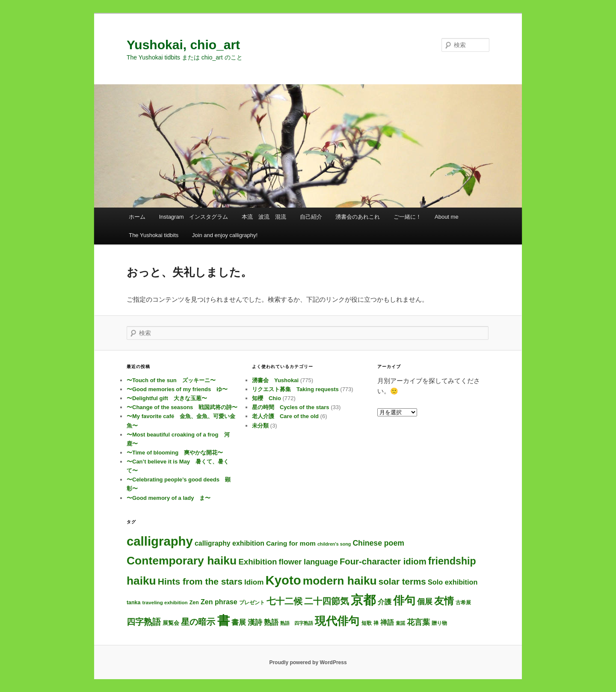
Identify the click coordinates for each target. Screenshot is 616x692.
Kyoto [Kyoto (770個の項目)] (283, 580)
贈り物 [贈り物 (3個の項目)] (439, 623)
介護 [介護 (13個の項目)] (385, 602)
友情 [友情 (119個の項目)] (444, 601)
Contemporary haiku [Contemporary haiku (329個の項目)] (182, 561)
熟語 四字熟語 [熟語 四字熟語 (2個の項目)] (297, 623)
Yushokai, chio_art (183, 45)
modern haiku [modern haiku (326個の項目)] (340, 581)
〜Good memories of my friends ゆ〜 (177, 389)
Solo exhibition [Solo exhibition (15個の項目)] (453, 582)
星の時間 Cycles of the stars (291, 407)
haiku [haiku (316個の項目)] (141, 581)
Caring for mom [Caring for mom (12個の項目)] (291, 543)
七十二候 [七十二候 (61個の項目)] (284, 601)
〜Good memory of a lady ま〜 (169, 498)
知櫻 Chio (267, 398)
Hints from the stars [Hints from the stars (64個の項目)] (200, 581)
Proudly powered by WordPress (308, 662)
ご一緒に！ (407, 217)
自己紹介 (311, 217)
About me (447, 217)
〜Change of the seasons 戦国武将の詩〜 (182, 407)
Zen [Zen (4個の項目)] (194, 603)
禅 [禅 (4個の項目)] (376, 623)
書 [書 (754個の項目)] (224, 621)
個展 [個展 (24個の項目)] (425, 602)
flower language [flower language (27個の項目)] (308, 562)
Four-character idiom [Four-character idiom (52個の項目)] (383, 561)
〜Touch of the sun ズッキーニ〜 (171, 380)
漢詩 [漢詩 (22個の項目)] (255, 622)
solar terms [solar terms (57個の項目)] (402, 581)
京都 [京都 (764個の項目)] (363, 600)
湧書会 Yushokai (275, 380)
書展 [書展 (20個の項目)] (239, 622)
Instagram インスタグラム (194, 217)
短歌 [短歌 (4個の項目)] (367, 623)
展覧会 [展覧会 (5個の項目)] (171, 623)
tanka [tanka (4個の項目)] (133, 603)
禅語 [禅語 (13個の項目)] (387, 622)
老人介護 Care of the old (285, 416)
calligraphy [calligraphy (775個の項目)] (160, 541)
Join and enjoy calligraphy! (225, 235)
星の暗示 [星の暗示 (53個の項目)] (198, 622)
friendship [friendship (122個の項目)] (452, 561)
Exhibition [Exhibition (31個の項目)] (258, 562)
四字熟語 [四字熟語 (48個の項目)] (144, 622)
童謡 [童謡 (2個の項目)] (400, 623)
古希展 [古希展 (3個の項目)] (463, 603)
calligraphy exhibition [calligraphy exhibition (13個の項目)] (230, 543)
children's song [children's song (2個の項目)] (334, 544)
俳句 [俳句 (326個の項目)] (404, 600)
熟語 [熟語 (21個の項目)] (271, 622)
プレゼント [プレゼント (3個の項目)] (252, 603)
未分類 (260, 426)
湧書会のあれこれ (358, 217)
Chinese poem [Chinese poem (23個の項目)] (378, 543)
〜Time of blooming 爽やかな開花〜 (175, 453)
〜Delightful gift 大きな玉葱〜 (167, 398)
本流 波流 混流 (264, 217)
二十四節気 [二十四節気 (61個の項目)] (327, 601)
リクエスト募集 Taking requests (295, 389)
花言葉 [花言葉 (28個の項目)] (418, 622)
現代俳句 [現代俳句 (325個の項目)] (337, 621)
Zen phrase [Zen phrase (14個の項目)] (219, 602)
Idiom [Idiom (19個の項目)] (254, 582)
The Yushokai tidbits (154, 235)
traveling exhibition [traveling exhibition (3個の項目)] (165, 603)
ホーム (137, 217)
